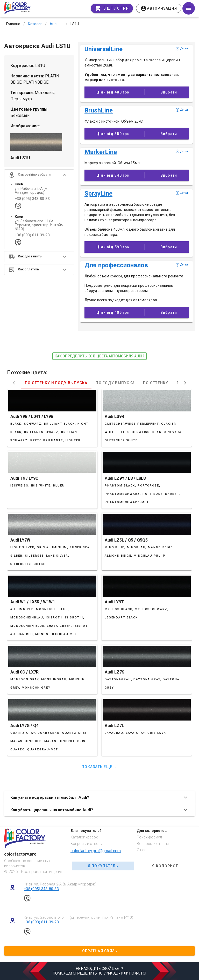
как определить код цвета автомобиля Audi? (99, 356)
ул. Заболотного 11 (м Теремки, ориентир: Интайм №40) (39, 225)
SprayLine (98, 194)
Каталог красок (84, 837)
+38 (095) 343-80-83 (32, 199)
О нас (142, 850)
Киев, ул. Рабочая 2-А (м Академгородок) (60, 884)
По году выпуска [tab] (115, 383)
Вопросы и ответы (86, 844)
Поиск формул (149, 837)
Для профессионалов (116, 265)
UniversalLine (104, 49)
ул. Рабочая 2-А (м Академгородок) (31, 191)
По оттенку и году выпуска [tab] (56, 383)
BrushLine (99, 110)
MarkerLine (101, 152)
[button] (39, 175)
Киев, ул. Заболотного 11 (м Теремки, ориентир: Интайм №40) (79, 917)
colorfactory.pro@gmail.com (96, 851)
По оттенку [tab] (156, 383)
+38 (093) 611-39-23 (32, 235)
